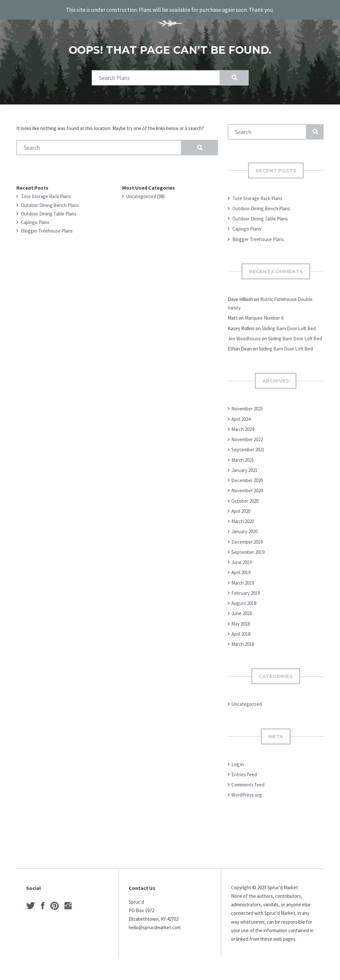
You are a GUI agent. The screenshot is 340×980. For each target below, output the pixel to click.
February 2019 (246, 590)
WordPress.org (247, 792)
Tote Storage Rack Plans (46, 194)
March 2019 (243, 580)
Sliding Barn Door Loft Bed (289, 325)
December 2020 (247, 478)
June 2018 (242, 611)
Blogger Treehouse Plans (47, 228)
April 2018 (241, 631)
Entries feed (244, 772)
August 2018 (244, 601)
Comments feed (248, 782)
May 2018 (241, 621)
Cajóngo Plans (35, 220)
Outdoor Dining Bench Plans (50, 202)
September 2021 (248, 447)
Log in (238, 761)
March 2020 (243, 519)
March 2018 (243, 641)
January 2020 (244, 529)
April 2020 (241, 508)
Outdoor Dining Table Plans (49, 211)
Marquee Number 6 (264, 315)
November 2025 (247, 406)
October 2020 (245, 498)
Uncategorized (141, 194)
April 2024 (241, 416)
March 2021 (243, 457)
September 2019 (248, 549)
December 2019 (247, 539)
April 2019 (241, 570)
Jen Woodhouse (244, 336)
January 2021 (244, 467)
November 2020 (247, 488)
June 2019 (242, 560)
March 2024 (243, 426)
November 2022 (247, 437)
